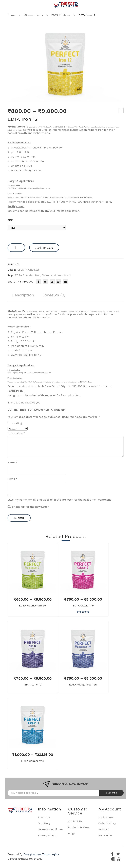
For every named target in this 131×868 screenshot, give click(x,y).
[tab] (23, 296)
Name (13, 462)
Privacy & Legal (48, 835)
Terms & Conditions (50, 829)
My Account (106, 817)
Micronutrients (33, 15)
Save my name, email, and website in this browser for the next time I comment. (60, 500)
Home (11, 15)
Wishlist (103, 829)
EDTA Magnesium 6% (33, 606)
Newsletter (105, 835)
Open (10, 5)
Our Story (44, 823)
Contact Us (75, 821)
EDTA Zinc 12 (33, 685)
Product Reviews (79, 827)
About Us (44, 817)
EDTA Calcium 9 (83, 606)
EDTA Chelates (61, 15)
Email (12, 479)
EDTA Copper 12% (33, 761)
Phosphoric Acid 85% (121, 111)
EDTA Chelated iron (28, 275)
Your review (16, 433)
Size (10, 220)
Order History (107, 823)
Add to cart (44, 248)
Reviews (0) (55, 295)
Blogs (72, 833)
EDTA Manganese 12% (83, 685)
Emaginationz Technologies (41, 854)
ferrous (47, 275)
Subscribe (111, 793)
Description (23, 295)
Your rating (15, 423)
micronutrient (62, 275)
